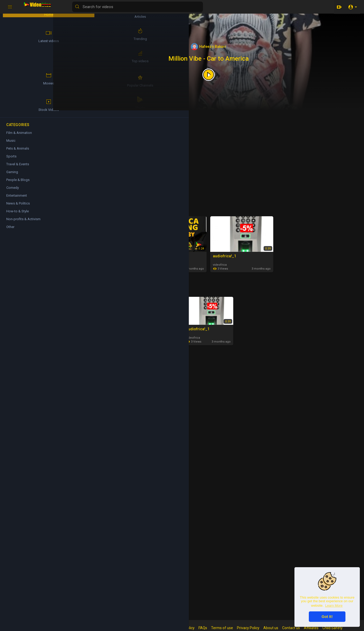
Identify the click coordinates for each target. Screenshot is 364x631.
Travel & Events (18, 168)
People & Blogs (18, 184)
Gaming (12, 176)
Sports (11, 160)
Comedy (99, 540)
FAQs (210, 628)
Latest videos (104, 206)
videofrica (227, 264)
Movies (50, 61)
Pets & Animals (18, 153)
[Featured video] (216, 74)
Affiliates (319, 628)
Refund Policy (191, 628)
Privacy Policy (256, 628)
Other (10, 231)
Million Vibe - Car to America (216, 59)
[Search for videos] (206, 7)
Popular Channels (19, 85)
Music (98, 463)
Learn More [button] (334, 606)
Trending (50, 36)
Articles (99, 363)
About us (278, 628)
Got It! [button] (327, 617)
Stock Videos (50, 85)
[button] (352, 7)
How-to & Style (18, 215)
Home (18, 12)
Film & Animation (107, 386)
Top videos (102, 287)
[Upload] (339, 7)
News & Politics (18, 208)
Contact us (299, 628)
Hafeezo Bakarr (216, 47)
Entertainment (17, 200)
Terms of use (230, 628)
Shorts (98, 119)
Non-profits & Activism (23, 223)
